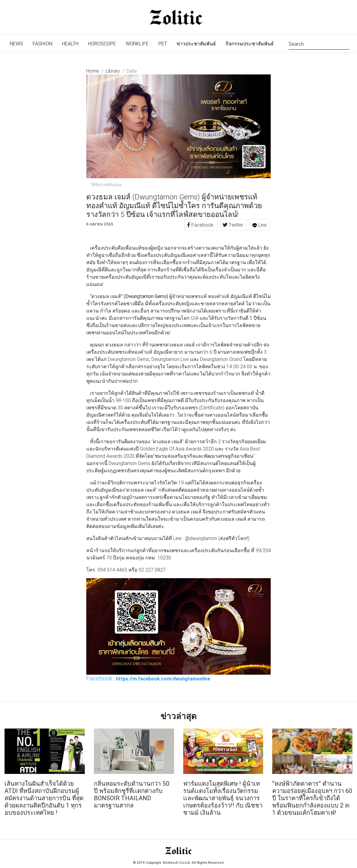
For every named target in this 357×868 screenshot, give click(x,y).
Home (93, 71)
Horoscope (102, 44)
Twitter (233, 225)
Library (113, 71)
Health (70, 44)
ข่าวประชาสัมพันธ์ (196, 44)
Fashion (43, 44)
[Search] (319, 43)
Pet (163, 44)
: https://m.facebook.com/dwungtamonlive (148, 678)
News (19, 43)
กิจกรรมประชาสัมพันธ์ (250, 44)
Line (259, 225)
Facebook (201, 225)
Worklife (137, 44)
